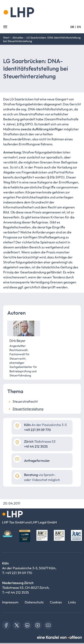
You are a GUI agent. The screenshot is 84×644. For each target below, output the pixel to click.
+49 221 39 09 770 (19, 573)
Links (72, 602)
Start (6, 37)
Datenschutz (34, 602)
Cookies (56, 602)
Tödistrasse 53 (40, 441)
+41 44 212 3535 (17, 592)
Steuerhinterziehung (28, 409)
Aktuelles (18, 37)
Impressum (10, 602)
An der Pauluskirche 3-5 (45, 425)
